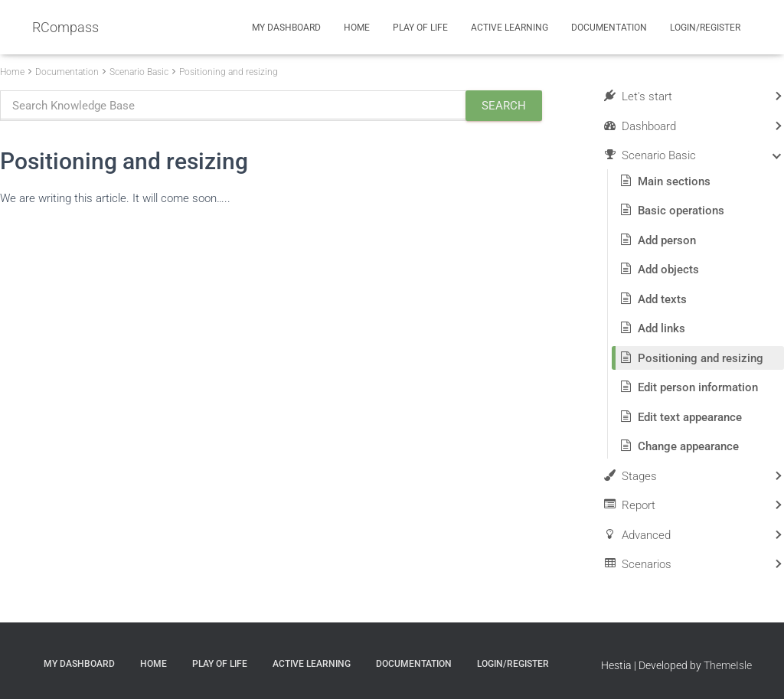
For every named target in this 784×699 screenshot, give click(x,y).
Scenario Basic (139, 72)
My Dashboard (286, 28)
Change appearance (688, 446)
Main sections (674, 181)
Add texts (662, 299)
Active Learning (510, 28)
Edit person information (698, 387)
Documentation (609, 28)
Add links (661, 328)
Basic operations (681, 211)
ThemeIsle (728, 665)
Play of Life (420, 28)
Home (357, 28)
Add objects (668, 269)
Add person (667, 240)
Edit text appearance (690, 417)
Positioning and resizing (229, 72)
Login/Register (705, 28)
